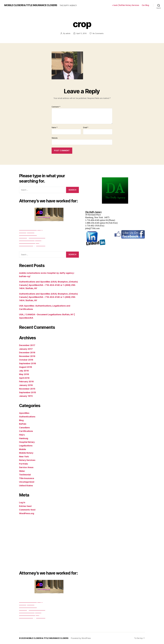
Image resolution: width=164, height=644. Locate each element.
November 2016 (28, 356)
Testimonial (25, 475)
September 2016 (28, 363)
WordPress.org (27, 513)
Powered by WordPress (82, 638)
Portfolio (24, 464)
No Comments (98, 33)
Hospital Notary (27, 442)
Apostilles (24, 413)
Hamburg (24, 438)
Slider (22, 471)
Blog (21, 420)
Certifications (26, 431)
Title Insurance (27, 478)
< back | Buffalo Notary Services (126, 5)
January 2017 (26, 349)
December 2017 (27, 345)
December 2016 (28, 352)
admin (68, 33)
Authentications (27, 417)
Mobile (23, 449)
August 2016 (26, 367)
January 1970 (26, 396)
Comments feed (28, 510)
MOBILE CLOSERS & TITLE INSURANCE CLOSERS (32, 5)
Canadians (25, 427)
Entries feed (26, 506)
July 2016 (24, 371)
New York (24, 456)
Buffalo (23, 424)
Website (55, 138)
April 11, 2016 (81, 33)
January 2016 (26, 385)
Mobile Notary (26, 453)
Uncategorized (27, 482)
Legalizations (26, 446)
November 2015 (27, 389)
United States (26, 485)
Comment (56, 107)
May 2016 (24, 374)
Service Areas (27, 467)
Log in (22, 502)
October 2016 (26, 360)
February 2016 (27, 381)
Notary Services (28, 460)
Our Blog (145, 5)
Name (54, 128)
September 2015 (28, 392)
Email (86, 128)
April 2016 (25, 378)
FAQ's (22, 435)
